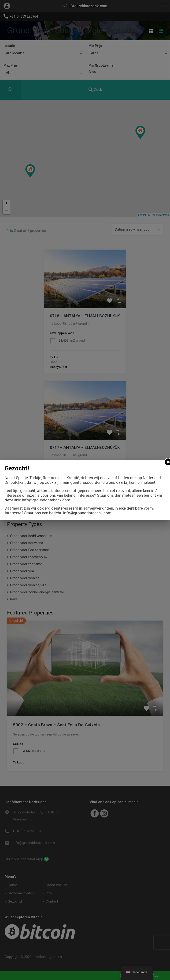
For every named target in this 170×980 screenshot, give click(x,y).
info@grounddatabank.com (46, 500)
